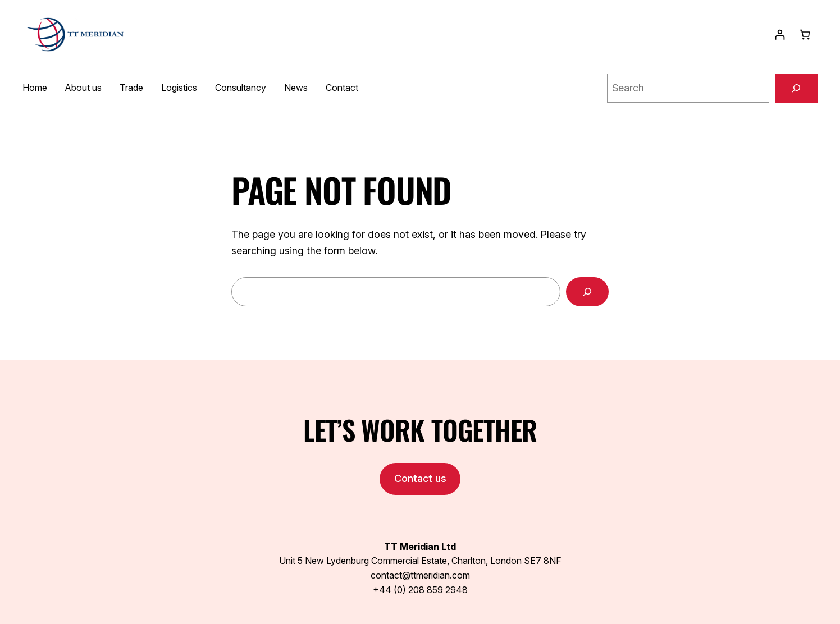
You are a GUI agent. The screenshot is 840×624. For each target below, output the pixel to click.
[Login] (780, 35)
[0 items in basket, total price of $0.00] (805, 35)
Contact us (420, 478)
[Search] (796, 88)
